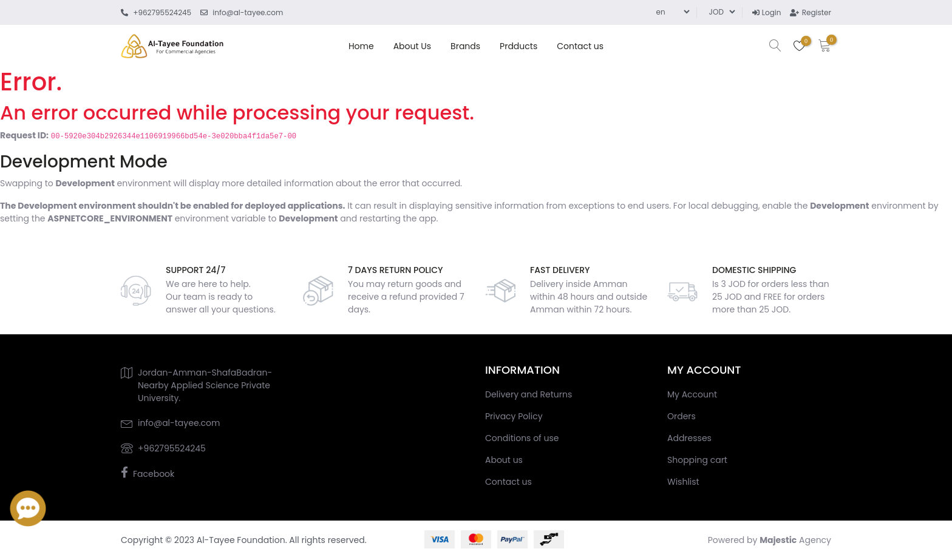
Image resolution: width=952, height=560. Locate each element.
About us (412, 46)
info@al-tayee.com (179, 423)
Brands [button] (465, 46)
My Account (692, 394)
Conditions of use (522, 438)
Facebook (154, 474)
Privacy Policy (514, 416)
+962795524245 (172, 448)
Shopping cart (697, 460)
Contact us (580, 46)
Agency (795, 540)
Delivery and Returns (529, 394)
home (361, 46)
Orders (682, 416)
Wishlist (683, 482)
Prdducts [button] (518, 46)
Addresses (689, 438)
